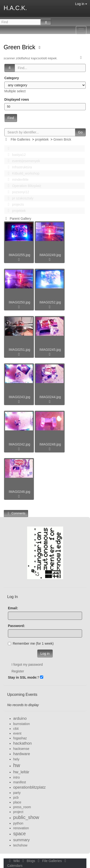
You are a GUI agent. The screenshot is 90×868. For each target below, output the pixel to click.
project (18, 812)
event (17, 733)
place (17, 802)
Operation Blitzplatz (23, 186)
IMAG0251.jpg (19, 350)
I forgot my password (27, 665)
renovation (21, 828)
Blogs (28, 861)
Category (12, 78)
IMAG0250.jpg (19, 302)
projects (14, 204)
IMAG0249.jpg (50, 255)
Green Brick (20, 47)
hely (16, 759)
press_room (22, 807)
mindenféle (17, 180)
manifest (20, 782)
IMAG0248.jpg (50, 444)
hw (17, 765)
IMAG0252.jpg (50, 302)
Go (80, 132)
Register (18, 671)
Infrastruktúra (18, 167)
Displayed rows (17, 99)
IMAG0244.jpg (50, 397)
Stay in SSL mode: (23, 677)
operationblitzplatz (29, 787)
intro (16, 777)
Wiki (14, 861)
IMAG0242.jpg (19, 444)
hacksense (21, 749)
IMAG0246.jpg (19, 492)
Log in (81, 4)
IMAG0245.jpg (50, 350)
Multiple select (15, 91)
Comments (16, 513)
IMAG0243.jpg (19, 397)
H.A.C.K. (15, 8)
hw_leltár (21, 772)
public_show (26, 817)
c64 (16, 729)
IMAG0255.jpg (19, 255)
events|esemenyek (23, 161)
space (19, 834)
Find (11, 118)
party (17, 793)
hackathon (22, 743)
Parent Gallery (17, 219)
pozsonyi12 (17, 192)
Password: (16, 626)
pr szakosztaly (19, 198)
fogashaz (20, 738)
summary (21, 840)
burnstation (21, 724)
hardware (22, 754)
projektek (42, 139)
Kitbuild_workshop (22, 173)
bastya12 (15, 155)
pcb (16, 797)
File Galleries (20, 139)
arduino (20, 718)
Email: (13, 608)
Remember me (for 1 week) (31, 643)
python (18, 823)
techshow (20, 845)
